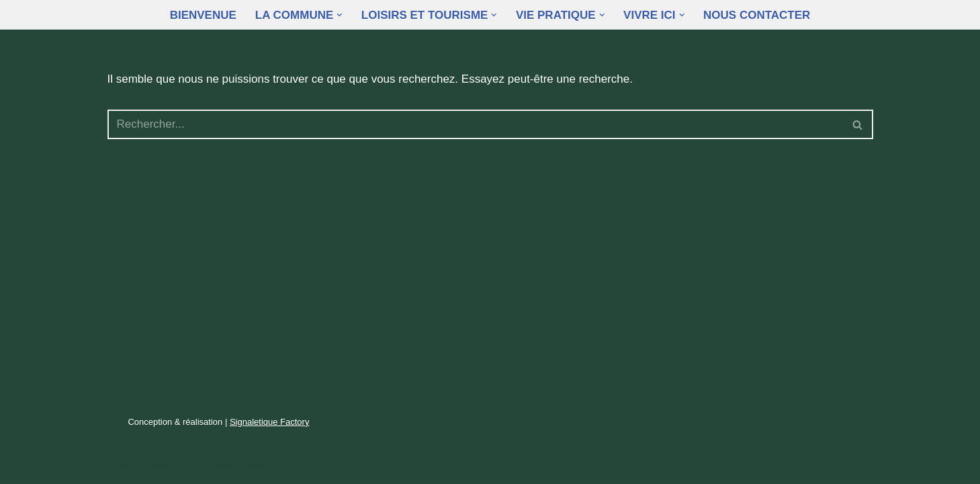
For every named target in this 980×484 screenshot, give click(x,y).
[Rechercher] (475, 124)
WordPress (239, 466)
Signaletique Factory (270, 422)
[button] (340, 15)
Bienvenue (203, 15)
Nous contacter (757, 15)
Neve (121, 466)
